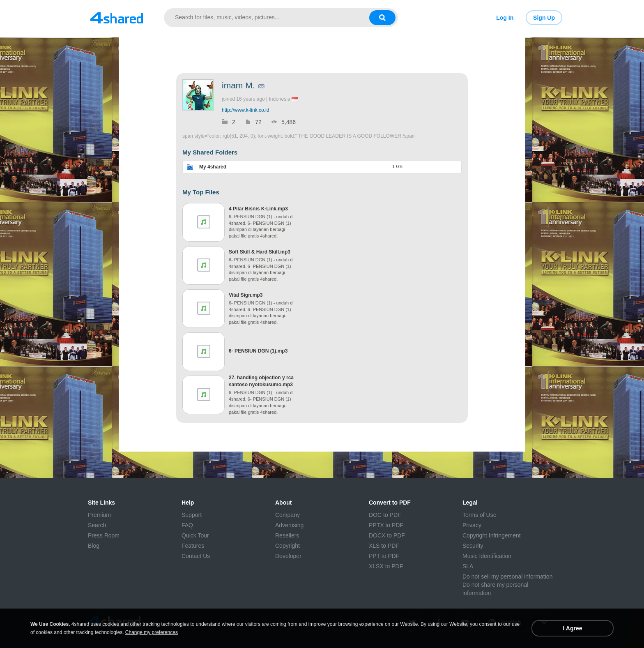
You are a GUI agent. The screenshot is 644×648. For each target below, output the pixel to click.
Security (473, 546)
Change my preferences (152, 632)
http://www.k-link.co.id (245, 110)
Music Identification (487, 556)
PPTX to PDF (386, 525)
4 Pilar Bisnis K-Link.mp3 (258, 209)
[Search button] (382, 18)
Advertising (289, 525)
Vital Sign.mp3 (246, 295)
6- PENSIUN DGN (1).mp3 (258, 351)
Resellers (287, 535)
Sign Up (544, 18)
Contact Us (196, 556)
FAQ (187, 525)
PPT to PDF (384, 556)
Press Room (104, 535)
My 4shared (213, 167)
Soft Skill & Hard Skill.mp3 (260, 252)
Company (287, 515)
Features (193, 546)
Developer (288, 556)
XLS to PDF (384, 546)
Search (97, 525)
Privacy (472, 525)
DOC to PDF (385, 515)
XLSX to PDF (386, 566)
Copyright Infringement (492, 535)
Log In (505, 18)
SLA (468, 566)
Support (192, 515)
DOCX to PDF (387, 535)
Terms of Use (479, 515)
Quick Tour (195, 535)
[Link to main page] (117, 18)
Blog (94, 546)
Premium (99, 515)
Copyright (287, 546)
